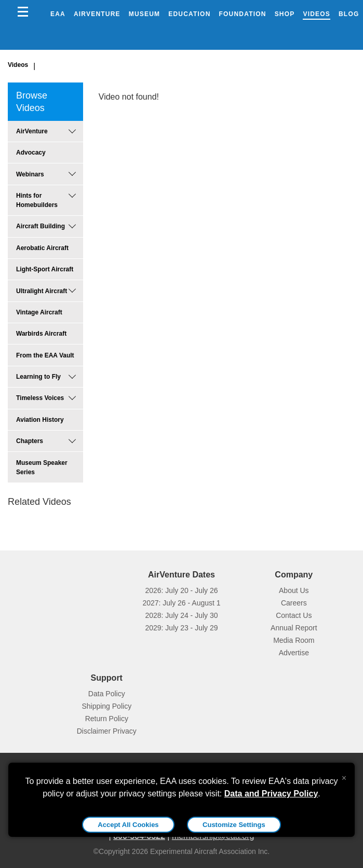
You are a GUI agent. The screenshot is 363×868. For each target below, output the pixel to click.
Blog (349, 14)
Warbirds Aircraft (41, 334)
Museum (145, 14)
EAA (58, 14)
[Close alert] (344, 776)
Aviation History (40, 420)
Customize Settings (234, 825)
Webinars (30, 174)
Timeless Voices (40, 398)
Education (189, 14)
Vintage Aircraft (39, 312)
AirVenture (97, 14)
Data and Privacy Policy (271, 794)
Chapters (30, 441)
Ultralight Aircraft (42, 291)
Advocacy (31, 153)
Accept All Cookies (128, 825)
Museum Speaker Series (42, 467)
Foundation (243, 14)
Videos (317, 14)
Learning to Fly (38, 377)
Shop (285, 14)
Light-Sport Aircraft (45, 269)
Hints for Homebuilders (37, 200)
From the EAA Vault (45, 355)
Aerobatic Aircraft (42, 248)
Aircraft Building (41, 226)
